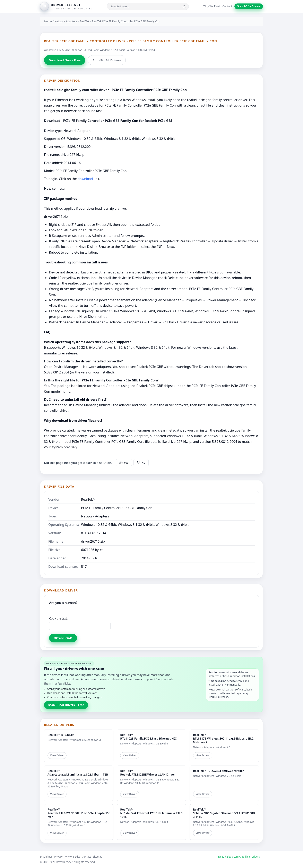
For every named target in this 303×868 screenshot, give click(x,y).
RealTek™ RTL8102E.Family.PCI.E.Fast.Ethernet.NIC (148, 737)
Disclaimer (46, 857)
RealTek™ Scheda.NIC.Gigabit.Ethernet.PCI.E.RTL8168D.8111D (224, 813)
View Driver (57, 755)
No (141, 463)
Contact (227, 6)
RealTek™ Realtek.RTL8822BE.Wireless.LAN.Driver (148, 773)
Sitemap (98, 857)
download (85, 179)
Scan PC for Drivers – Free (66, 705)
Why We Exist (212, 6)
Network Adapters (66, 21)
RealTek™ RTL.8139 (61, 735)
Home (48, 21)
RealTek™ (88, 499)
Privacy (58, 857)
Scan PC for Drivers (249, 6)
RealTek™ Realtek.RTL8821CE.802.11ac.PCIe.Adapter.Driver (79, 813)
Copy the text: (58, 618)
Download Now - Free (65, 60)
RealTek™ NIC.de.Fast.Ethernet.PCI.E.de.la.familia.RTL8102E (151, 813)
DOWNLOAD (63, 638)
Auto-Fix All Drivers (107, 60)
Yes (124, 463)
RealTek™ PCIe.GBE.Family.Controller (219, 771)
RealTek (85, 21)
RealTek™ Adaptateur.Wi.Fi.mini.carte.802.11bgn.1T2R (78, 773)
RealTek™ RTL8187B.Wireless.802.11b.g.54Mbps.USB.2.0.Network (224, 738)
